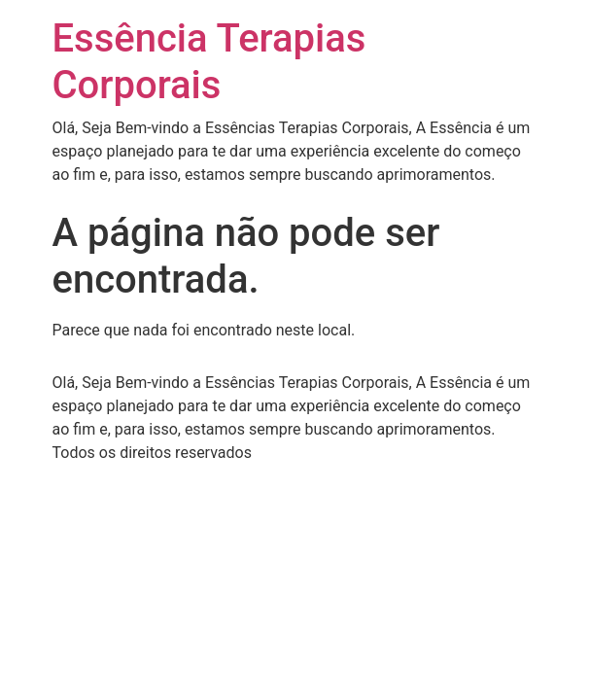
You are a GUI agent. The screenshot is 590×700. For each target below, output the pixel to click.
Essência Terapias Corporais (209, 62)
